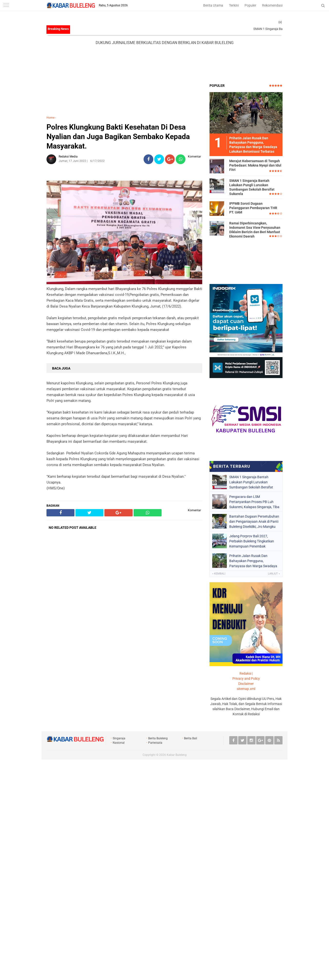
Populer (250, 5)
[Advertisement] (164, 64)
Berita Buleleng (158, 738)
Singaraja (119, 738)
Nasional (119, 743)
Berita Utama (213, 5)
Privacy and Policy (246, 679)
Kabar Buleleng (177, 755)
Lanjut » (274, 574)
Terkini (234, 5)
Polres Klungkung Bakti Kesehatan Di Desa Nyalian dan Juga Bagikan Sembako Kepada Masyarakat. (118, 137)
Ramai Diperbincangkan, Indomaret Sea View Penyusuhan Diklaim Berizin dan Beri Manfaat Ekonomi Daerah (255, 230)
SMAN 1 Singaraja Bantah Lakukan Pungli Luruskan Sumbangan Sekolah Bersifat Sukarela (252, 187)
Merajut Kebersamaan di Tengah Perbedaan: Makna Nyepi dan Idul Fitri (255, 165)
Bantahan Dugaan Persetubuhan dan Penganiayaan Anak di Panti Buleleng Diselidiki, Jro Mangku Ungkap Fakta (254, 521)
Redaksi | (246, 673)
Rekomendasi (272, 5)
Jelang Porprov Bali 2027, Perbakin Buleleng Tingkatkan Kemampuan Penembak (252, 541)
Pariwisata (155, 743)
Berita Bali (191, 738)
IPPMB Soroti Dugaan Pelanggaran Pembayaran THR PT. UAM (253, 208)
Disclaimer (246, 684)
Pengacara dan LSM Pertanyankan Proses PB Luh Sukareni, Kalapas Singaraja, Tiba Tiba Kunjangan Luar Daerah (254, 502)
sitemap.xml (246, 689)
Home (50, 118)
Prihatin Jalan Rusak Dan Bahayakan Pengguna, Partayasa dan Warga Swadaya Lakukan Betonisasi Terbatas (253, 561)
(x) (280, 22)
